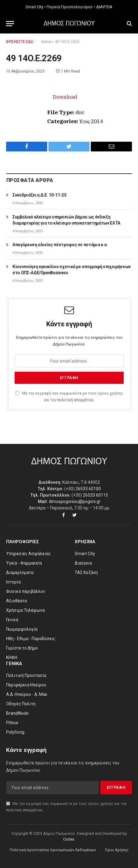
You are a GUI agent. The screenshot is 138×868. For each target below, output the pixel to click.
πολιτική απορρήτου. (76, 400)
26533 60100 (88, 489)
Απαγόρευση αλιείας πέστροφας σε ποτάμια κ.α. (60, 245)
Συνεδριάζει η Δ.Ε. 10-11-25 (39, 195)
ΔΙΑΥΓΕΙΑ (104, 7)
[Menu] (10, 24)
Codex (69, 839)
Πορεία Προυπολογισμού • (71, 7)
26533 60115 (96, 495)
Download (65, 97)
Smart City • (36, 7)
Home (46, 42)
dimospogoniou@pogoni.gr (75, 501)
